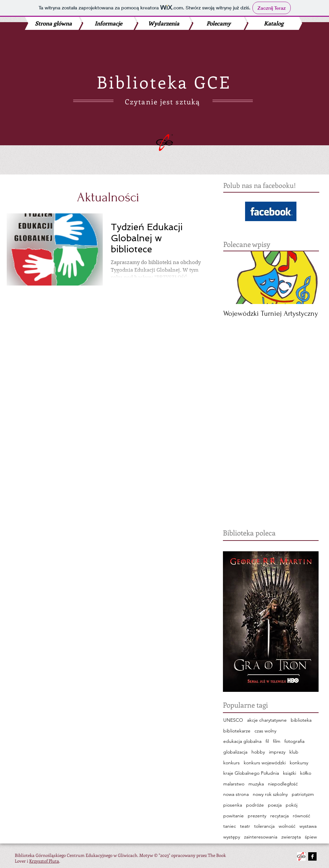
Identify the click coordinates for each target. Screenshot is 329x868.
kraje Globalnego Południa (251, 773)
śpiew (311, 837)
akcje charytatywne (267, 720)
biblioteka (301, 720)
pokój (292, 805)
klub (294, 752)
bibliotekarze (237, 731)
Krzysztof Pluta (44, 861)
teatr (245, 826)
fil (267, 741)
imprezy (277, 752)
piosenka (233, 805)
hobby (258, 752)
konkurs (231, 763)
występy (232, 837)
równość (301, 816)
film (277, 741)
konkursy (299, 763)
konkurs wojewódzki (265, 763)
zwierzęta (291, 837)
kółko (306, 773)
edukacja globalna (242, 741)
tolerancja (264, 826)
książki (290, 773)
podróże (255, 805)
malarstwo (234, 784)
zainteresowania (261, 837)
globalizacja (235, 752)
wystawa (308, 826)
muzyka (256, 784)
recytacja (279, 816)
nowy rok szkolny (270, 794)
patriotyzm (303, 794)
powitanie (233, 816)
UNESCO (233, 720)
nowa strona (236, 794)
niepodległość (283, 784)
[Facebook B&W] (312, 856)
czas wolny (265, 731)
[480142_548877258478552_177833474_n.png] (301, 856)
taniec (230, 826)
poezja (275, 805)
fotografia (294, 741)
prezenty (257, 816)
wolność (287, 826)
